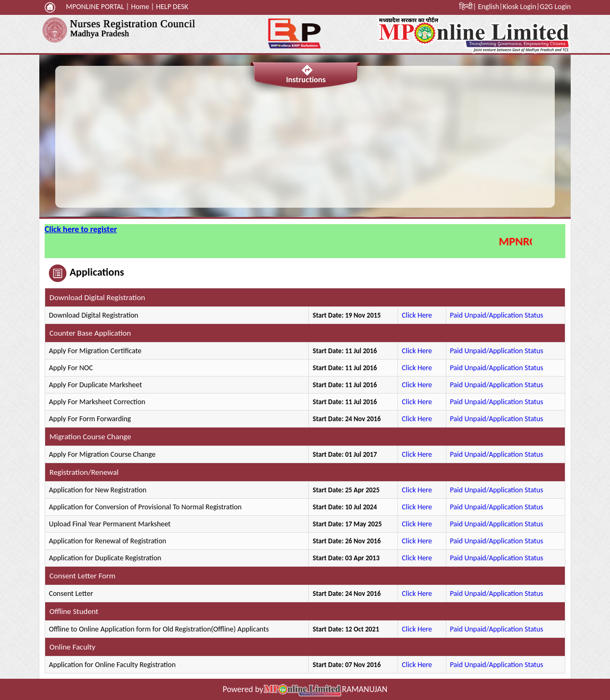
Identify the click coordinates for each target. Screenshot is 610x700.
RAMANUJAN (365, 689)
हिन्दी (466, 7)
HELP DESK (172, 7)
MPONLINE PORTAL (95, 7)
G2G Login (555, 7)
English (488, 7)
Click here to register (81, 229)
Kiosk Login (519, 7)
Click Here (418, 315)
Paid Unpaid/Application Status (497, 315)
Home (140, 7)
